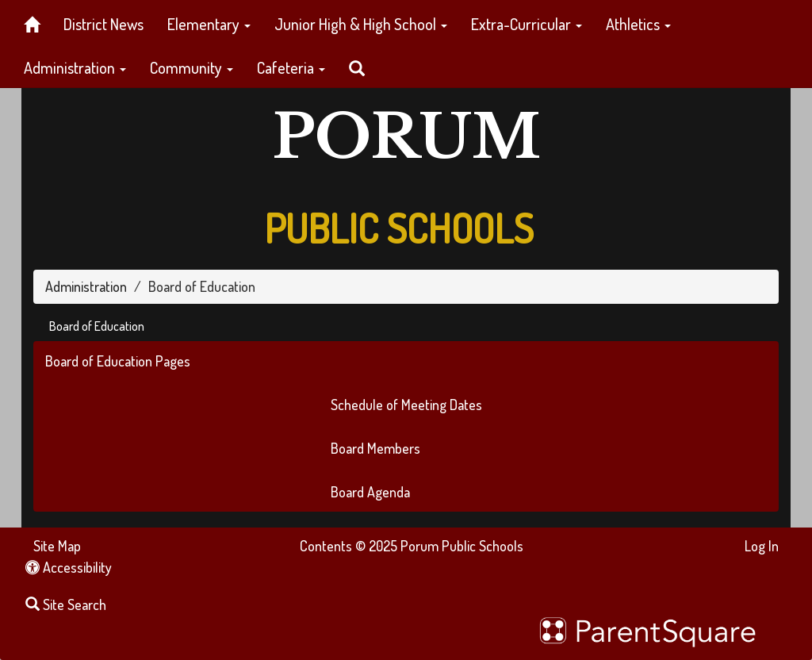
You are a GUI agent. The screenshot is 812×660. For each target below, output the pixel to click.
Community (192, 67)
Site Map (57, 546)
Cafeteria (291, 67)
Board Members (375, 448)
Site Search (66, 604)
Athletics (638, 24)
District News (103, 24)
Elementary (209, 24)
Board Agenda (370, 492)
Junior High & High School (361, 24)
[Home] (32, 22)
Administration (75, 67)
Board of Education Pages (118, 361)
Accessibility (69, 567)
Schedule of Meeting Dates (406, 405)
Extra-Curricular (527, 24)
